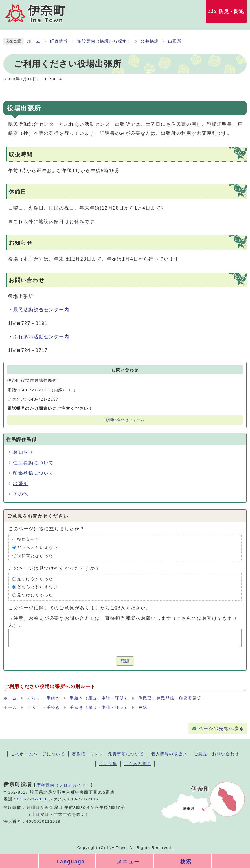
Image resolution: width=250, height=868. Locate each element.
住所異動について (33, 463)
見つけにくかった (35, 595)
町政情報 (59, 41)
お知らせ (23, 452)
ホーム (34, 41)
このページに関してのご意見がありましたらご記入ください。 (80, 608)
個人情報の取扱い (169, 754)
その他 (21, 494)
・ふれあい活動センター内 (39, 337)
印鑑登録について (33, 473)
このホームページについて (38, 754)
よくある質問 (137, 764)
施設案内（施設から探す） (104, 41)
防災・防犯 (231, 11)
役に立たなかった (35, 556)
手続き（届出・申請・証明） (99, 698)
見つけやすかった (35, 579)
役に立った (28, 539)
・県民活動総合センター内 (39, 310)
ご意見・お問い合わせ (217, 754)
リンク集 (108, 764)
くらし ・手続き (44, 698)
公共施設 (150, 41)
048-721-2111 (32, 799)
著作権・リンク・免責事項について (108, 754)
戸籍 (143, 708)
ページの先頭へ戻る (221, 728)
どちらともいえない (37, 548)
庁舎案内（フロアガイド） (64, 785)
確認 (125, 661)
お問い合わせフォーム (125, 420)
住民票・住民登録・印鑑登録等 (170, 698)
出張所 (175, 41)
